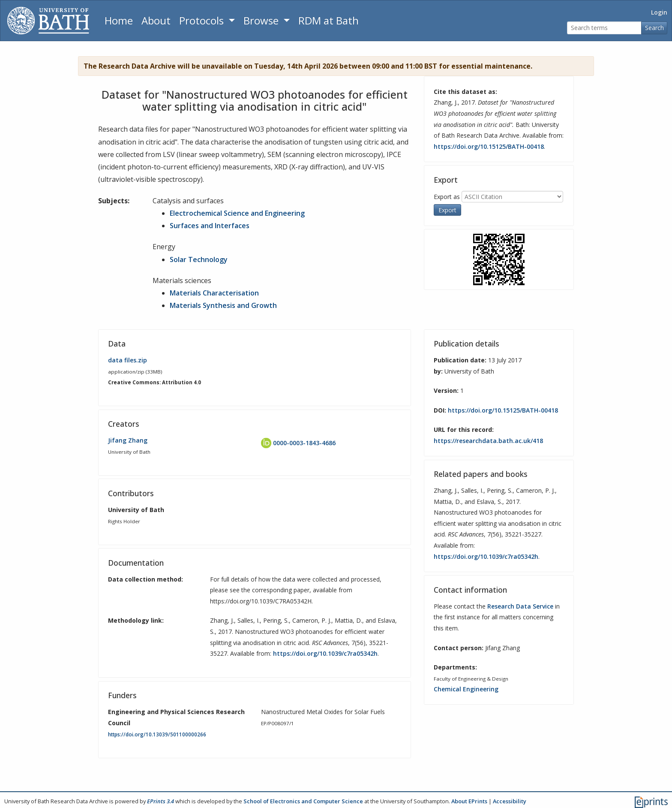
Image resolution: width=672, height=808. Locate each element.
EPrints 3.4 (160, 801)
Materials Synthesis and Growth (223, 305)
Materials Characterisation (214, 293)
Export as (447, 196)
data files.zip (127, 360)
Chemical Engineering (466, 689)
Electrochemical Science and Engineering (237, 213)
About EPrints (469, 801)
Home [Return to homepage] (119, 20)
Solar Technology (199, 259)
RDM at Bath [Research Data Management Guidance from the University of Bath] (328, 20)
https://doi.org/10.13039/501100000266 (157, 734)
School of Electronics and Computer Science (303, 801)
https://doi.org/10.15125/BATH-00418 (489, 146)
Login (659, 12)
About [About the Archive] (156, 20)
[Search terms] (604, 28)
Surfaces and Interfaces (210, 226)
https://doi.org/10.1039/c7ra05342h (325, 653)
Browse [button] (262, 20)
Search (654, 28)
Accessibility (510, 801)
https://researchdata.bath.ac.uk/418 (488, 441)
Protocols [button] (203, 20)
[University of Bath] (48, 21)
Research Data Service (520, 606)
